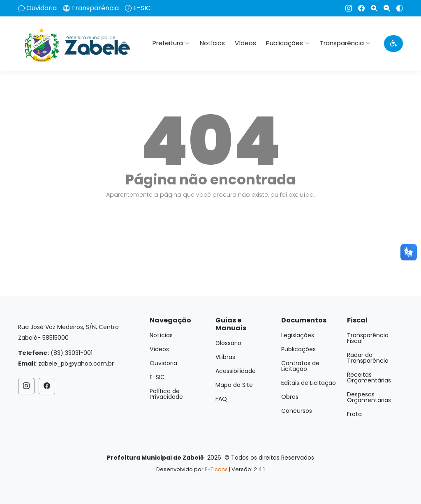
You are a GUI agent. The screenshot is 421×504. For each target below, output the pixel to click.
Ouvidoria (42, 8)
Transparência (95, 8)
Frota (354, 414)
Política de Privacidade (166, 394)
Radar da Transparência (368, 358)
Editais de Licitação (309, 383)
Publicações (298, 349)
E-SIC (142, 8)
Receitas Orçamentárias (369, 377)
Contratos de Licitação (300, 366)
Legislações (298, 335)
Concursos (297, 411)
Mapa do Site (234, 385)
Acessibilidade (236, 371)
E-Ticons (216, 469)
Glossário (228, 343)
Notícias (212, 43)
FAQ (221, 399)
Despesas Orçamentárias (369, 397)
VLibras (225, 357)
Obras (290, 397)
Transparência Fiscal (368, 338)
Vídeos (245, 43)
